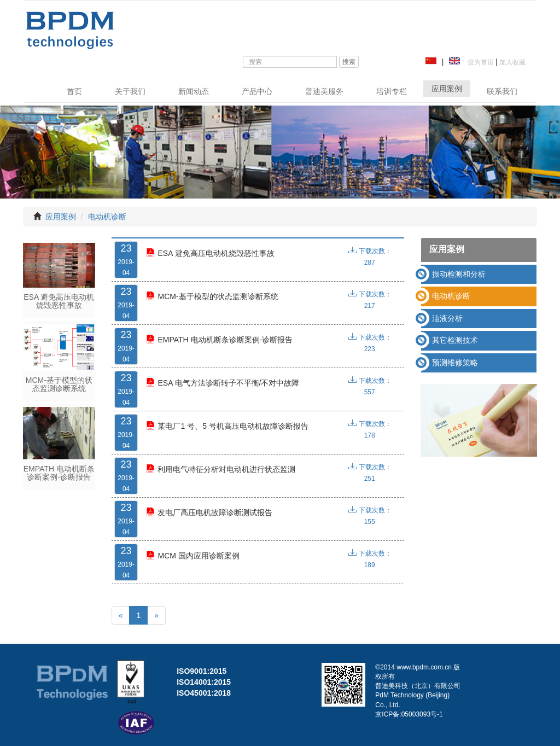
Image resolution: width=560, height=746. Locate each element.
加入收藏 (512, 62)
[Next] (156, 615)
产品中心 (257, 91)
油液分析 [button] (447, 318)
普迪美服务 (324, 91)
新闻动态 (194, 91)
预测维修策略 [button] (455, 363)
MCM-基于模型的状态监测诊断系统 (212, 296)
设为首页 (479, 62)
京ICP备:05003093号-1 (409, 714)
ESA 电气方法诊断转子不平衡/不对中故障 (223, 383)
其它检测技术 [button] (455, 340)
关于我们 (130, 91)
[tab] (479, 274)
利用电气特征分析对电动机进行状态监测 (221, 469)
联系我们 (502, 91)
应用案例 (447, 89)
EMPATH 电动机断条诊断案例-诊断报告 (219, 339)
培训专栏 (392, 91)
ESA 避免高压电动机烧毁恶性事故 (210, 253)
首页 (74, 91)
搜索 (349, 62)
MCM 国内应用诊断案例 (192, 555)
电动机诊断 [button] (451, 296)
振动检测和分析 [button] (459, 274)
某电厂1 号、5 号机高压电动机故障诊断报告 (227, 426)
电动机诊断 (107, 217)
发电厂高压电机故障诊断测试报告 (209, 512)
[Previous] (121, 615)
